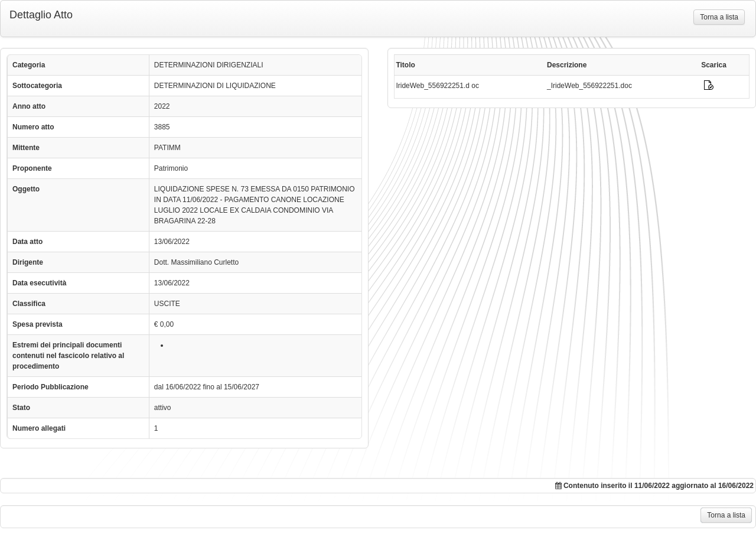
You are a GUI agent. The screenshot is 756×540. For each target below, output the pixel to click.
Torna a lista (719, 17)
